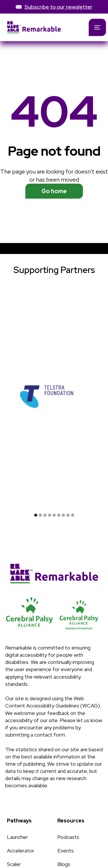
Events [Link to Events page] (66, 851)
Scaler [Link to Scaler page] (14, 864)
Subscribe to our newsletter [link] (58, 7)
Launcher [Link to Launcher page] (17, 837)
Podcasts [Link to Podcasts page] (68, 837)
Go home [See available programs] (54, 191)
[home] (40, 27)
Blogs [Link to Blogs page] (64, 864)
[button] (97, 27)
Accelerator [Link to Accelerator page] (21, 851)
